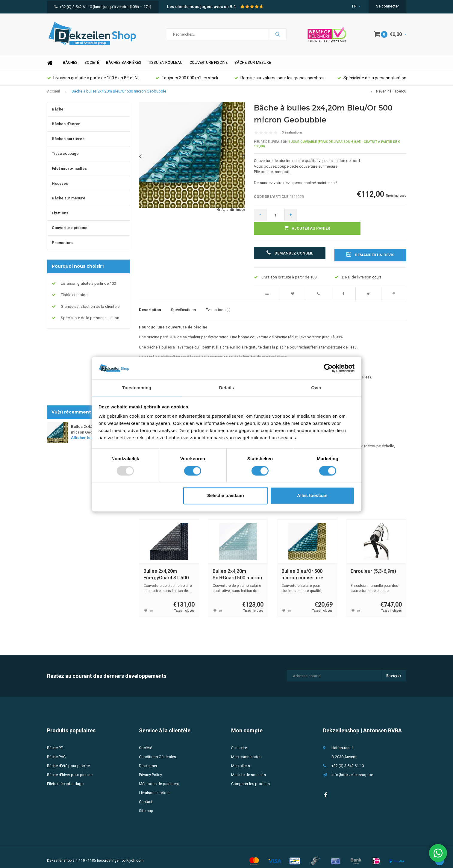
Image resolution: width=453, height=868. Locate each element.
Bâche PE (55, 740)
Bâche (58, 115)
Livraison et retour (154, 785)
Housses (60, 189)
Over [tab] (316, 388)
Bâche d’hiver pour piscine (70, 767)
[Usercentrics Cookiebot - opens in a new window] (328, 368)
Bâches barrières (124, 68)
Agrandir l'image (233, 215)
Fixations (60, 219)
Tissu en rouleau (165, 68)
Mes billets (241, 758)
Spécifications (183, 302)
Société (92, 68)
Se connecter (387, 6)
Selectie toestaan (226, 496)
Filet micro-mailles (69, 174)
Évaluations (218, 302)
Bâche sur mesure (253, 68)
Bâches (70, 68)
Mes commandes (246, 749)
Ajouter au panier (354, 221)
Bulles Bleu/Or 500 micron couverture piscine (302, 567)
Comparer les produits (250, 776)
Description (150, 302)
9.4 (233, 7)
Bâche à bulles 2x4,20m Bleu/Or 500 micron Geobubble (119, 97)
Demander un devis (370, 247)
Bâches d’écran (66, 130)
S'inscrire (239, 740)
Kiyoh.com (135, 853)
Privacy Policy (150, 767)
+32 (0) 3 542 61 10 (73, 7)
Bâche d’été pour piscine (68, 758)
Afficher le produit (90, 443)
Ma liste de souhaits (249, 767)
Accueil (53, 97)
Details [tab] (227, 388)
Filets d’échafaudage (65, 776)
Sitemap (146, 803)
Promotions (63, 248)
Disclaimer (148, 758)
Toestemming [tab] (137, 388)
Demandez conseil (290, 247)
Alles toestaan (312, 496)
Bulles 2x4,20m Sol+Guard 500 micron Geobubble (237, 567)
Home (50, 69)
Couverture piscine (209, 68)
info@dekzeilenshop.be (352, 767)
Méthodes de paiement (159, 776)
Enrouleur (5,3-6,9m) (373, 563)
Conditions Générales (157, 749)
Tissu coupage (65, 159)
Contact (146, 794)
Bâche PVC (56, 749)
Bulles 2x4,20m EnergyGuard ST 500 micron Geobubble (166, 567)
